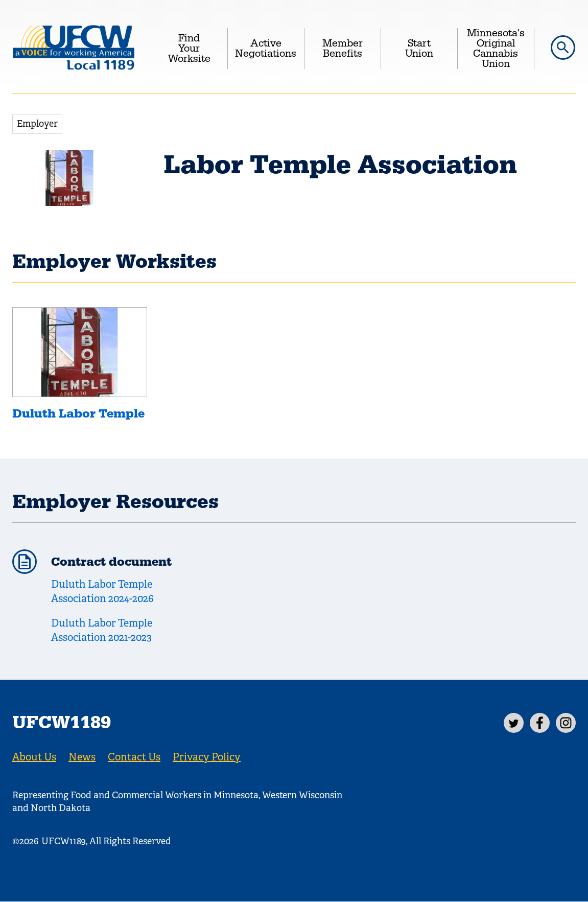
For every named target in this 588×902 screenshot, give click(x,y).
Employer (37, 124)
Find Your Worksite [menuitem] (189, 49)
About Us (34, 757)
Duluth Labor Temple (78, 414)
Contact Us (134, 757)
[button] (563, 48)
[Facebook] (540, 723)
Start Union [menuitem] (419, 49)
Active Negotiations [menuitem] (266, 49)
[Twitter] (514, 723)
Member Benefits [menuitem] (343, 49)
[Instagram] (566, 723)
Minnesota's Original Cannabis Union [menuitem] (496, 49)
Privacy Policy (207, 757)
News (82, 757)
